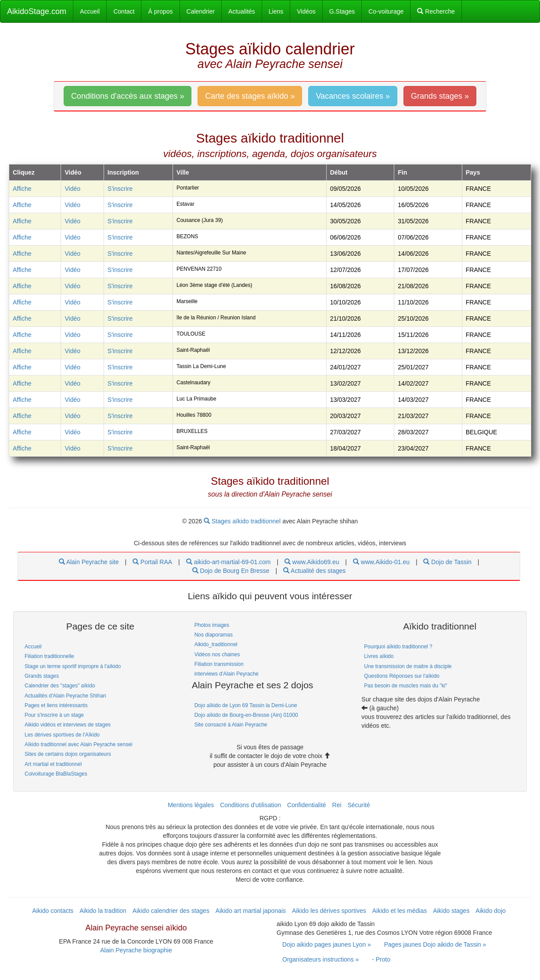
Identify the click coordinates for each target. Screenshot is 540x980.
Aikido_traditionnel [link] (216, 644)
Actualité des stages (314, 571)
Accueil (90, 11)
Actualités (242, 11)
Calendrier (201, 11)
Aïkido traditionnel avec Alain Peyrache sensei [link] (78, 744)
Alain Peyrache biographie (136, 950)
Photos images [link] (212, 625)
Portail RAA (152, 562)
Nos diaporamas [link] (214, 635)
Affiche (22, 189)
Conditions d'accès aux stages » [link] (128, 96)
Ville (183, 172)
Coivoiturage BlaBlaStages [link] (56, 774)
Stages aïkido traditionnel (243, 521)
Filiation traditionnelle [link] (49, 656)
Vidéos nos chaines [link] (217, 655)
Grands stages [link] (42, 676)
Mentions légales (191, 805)
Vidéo (72, 189)
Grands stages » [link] (440, 96)
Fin (402, 172)
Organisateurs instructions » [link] (320, 959)
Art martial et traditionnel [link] (53, 764)
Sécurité (358, 805)
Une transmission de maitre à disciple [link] (408, 666)
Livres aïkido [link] (379, 656)
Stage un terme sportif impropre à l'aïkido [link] (73, 666)
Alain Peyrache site (89, 562)
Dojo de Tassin (447, 562)
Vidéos (306, 11)
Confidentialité (307, 805)
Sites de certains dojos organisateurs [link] (68, 754)
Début (339, 172)
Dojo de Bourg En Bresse (231, 571)
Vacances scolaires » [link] (353, 96)
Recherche (436, 11)
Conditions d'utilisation (250, 805)
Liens (276, 11)
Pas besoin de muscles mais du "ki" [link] (405, 686)
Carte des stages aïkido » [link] (250, 96)
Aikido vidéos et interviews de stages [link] (68, 725)
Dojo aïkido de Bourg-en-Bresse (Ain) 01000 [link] (246, 715)
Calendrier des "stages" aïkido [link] (60, 686)
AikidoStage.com (37, 11)
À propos (160, 11)
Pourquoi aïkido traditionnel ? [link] (398, 647)
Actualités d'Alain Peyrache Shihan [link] (65, 696)
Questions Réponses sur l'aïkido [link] (402, 676)
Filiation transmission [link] (219, 664)
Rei (337, 805)
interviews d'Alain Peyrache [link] (227, 674)
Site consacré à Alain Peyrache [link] (231, 725)
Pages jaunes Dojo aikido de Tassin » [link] (435, 944)
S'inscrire (120, 189)
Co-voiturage (386, 11)
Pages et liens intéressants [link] (56, 705)
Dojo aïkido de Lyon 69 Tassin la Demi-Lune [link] (246, 705)
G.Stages (342, 11)
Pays (473, 172)
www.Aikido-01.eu (381, 562)
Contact (124, 11)
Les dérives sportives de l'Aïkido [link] (62, 735)
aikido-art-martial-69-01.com (229, 562)
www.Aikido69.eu (312, 562)
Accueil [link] (33, 647)
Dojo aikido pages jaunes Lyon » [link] (327, 944)
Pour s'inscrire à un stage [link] (54, 715)
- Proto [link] (381, 959)
